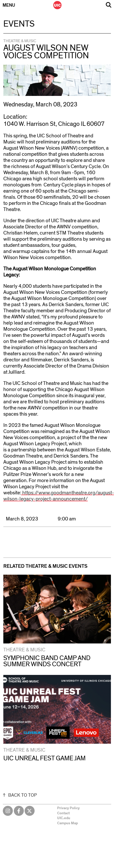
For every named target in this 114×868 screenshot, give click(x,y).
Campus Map (68, 823)
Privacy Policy (68, 808)
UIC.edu (64, 818)
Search (109, 5)
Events (19, 24)
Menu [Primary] (9, 5)
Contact (63, 813)
